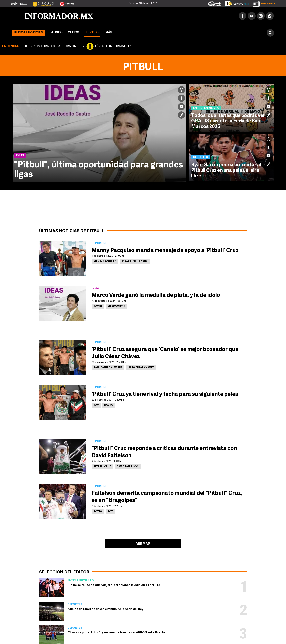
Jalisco (56, 33)
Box (96, 406)
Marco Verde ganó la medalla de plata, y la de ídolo (156, 295)
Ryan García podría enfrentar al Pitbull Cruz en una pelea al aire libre (226, 171)
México (73, 33)
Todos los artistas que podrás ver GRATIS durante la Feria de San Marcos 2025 (228, 121)
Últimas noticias (28, 33)
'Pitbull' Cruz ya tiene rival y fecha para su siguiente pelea (165, 394)
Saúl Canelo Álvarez (108, 368)
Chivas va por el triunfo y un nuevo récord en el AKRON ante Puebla (116, 633)
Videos (92, 32)
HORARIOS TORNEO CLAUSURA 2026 (51, 46)
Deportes (75, 605)
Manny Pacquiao (105, 262)
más (112, 33)
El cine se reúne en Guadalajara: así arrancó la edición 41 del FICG (114, 585)
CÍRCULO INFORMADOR (113, 46)
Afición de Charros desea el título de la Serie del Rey (105, 609)
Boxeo (98, 307)
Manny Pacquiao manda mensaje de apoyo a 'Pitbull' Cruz (165, 251)
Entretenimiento (81, 580)
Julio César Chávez (141, 368)
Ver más (143, 544)
